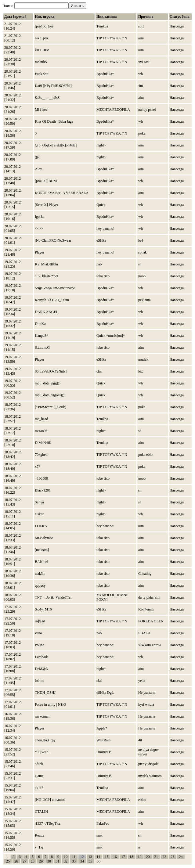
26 (16, 861)
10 (66, 857)
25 (8, 861)
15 (107, 857)
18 (132, 857)
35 (90, 861)
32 (66, 861)
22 (164, 857)
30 (49, 861)
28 (33, 861)
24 (181, 857)
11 (74, 857)
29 (41, 861)
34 (82, 861)
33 (74, 861)
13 (90, 857)
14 (99, 857)
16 (115, 857)
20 (148, 857)
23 (173, 857)
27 (24, 861)
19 (140, 857)
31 (57, 861)
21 (156, 857)
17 (123, 857)
